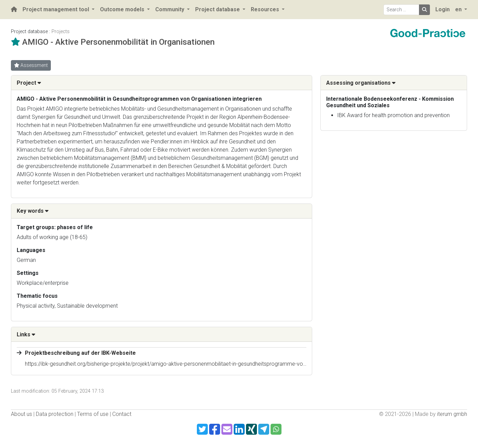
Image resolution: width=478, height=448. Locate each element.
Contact (122, 414)
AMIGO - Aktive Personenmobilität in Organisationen (118, 42)
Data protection (55, 414)
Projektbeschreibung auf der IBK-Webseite (80, 353)
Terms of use (93, 414)
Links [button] (26, 334)
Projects (61, 32)
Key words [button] (33, 211)
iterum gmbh (452, 414)
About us (21, 414)
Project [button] (29, 83)
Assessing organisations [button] (361, 83)
